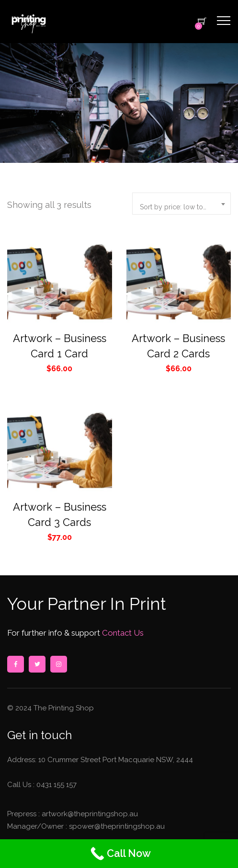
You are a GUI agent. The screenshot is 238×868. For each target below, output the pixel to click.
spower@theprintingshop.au (116, 826)
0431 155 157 (57, 785)
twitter (37, 664)
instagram (58, 664)
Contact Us (122, 633)
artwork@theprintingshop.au (89, 814)
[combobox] (181, 204)
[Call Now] (119, 854)
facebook (15, 664)
